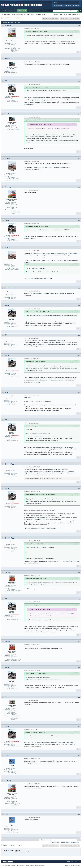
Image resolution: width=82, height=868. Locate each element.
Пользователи (32, 11)
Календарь (41, 11)
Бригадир (8, 26)
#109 (79, 599)
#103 (79, 392)
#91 (79, 26)
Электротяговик (10, 288)
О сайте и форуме (30, 14)
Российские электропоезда (9, 11)
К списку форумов (11, 865)
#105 (79, 464)
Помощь (76, 6)
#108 (79, 573)
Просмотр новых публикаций (70, 14)
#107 (79, 538)
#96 (79, 187)
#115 (79, 781)
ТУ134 (7, 756)
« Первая (12, 18)
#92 (79, 59)
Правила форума (58, 14)
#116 (79, 814)
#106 (79, 489)
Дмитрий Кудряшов (11, 464)
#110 (79, 642)
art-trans (7, 158)
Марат (7, 697)
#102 (79, 356)
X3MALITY (8, 573)
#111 (79, 668)
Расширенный (80, 11)
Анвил (7, 392)
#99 (79, 288)
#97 (79, 220)
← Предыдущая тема (55, 842)
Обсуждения (22, 11)
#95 (79, 158)
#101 (79, 335)
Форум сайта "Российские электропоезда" (13, 14)
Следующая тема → (75, 842)
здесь (41, 788)
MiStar (7, 81)
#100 (79, 306)
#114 (79, 756)
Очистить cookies (20, 865)
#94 (79, 114)
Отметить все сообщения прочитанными (34, 865)
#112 (79, 697)
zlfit (6, 335)
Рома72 (7, 59)
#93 (79, 81)
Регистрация (68, 5)
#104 (79, 420)
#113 (79, 726)
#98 (79, 248)
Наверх (4, 865)
